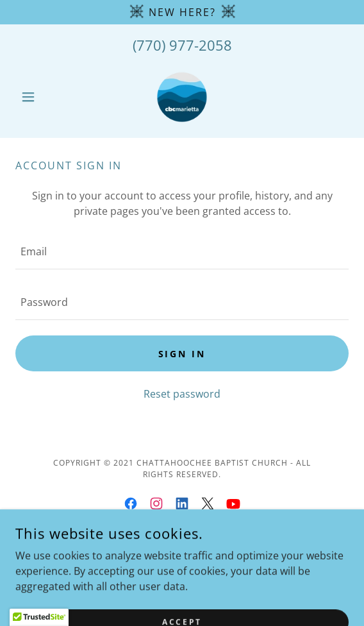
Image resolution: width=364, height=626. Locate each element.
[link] (182, 97)
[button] (40, 97)
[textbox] (182, 252)
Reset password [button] (182, 394)
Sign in (182, 354)
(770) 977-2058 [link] (182, 45)
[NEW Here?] (182, 12)
